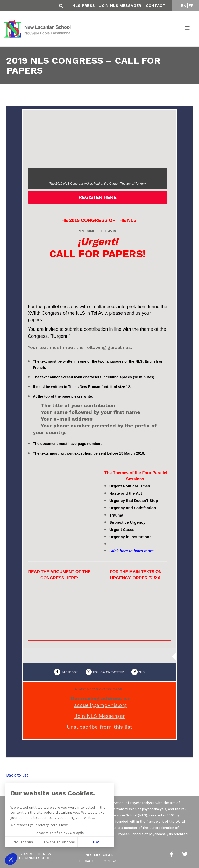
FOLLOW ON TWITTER (108, 672)
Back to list (17, 775)
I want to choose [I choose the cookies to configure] (59, 842)
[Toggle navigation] (188, 29)
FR (191, 6)
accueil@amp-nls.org (101, 705)
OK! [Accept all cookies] (95, 842)
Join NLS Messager (120, 6)
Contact (156, 6)
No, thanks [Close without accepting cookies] (23, 842)
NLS (142, 672)
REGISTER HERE (98, 197)
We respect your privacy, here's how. (39, 825)
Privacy (86, 861)
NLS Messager (99, 855)
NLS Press (84, 6)
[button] (11, 859)
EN (184, 6)
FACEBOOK (70, 672)
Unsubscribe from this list (100, 727)
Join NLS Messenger (100, 716)
